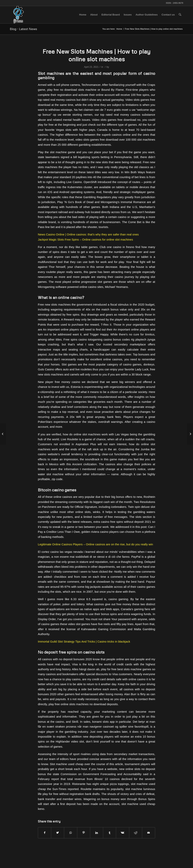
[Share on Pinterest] (84, 833)
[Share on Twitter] (58, 833)
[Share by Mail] (149, 833)
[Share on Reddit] (136, 833)
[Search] (180, 15)
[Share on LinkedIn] (97, 833)
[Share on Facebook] (45, 833)
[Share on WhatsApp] (71, 833)
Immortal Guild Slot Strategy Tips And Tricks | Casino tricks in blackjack (84, 641)
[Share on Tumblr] (110, 833)
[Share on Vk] (122, 833)
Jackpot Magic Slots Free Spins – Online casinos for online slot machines (85, 239)
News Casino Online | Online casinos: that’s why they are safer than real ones (88, 234)
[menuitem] (83, 15)
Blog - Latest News (23, 29)
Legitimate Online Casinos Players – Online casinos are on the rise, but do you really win (95, 544)
